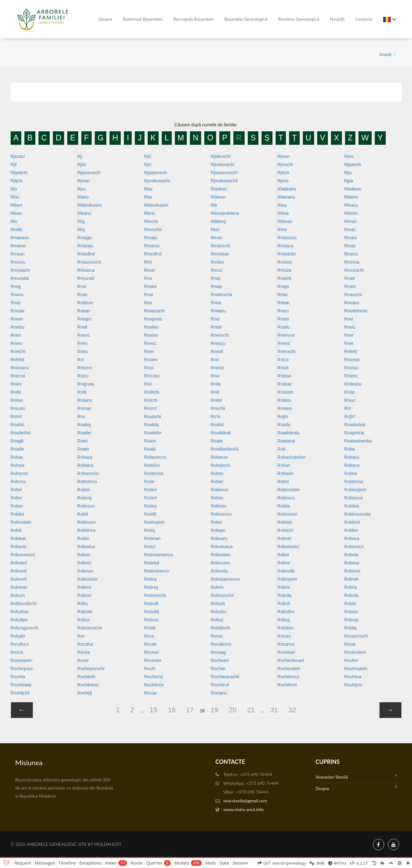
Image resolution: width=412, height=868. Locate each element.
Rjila (81, 164)
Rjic (148, 156)
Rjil (14, 164)
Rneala (18, 311)
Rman (216, 238)
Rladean (219, 189)
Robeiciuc (354, 482)
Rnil (148, 384)
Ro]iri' (350, 416)
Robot (283, 555)
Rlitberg (218, 221)
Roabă (217, 425)
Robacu (352, 457)
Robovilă (286, 571)
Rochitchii (153, 677)
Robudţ (218, 603)
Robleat (18, 538)
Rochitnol (220, 685)
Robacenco (155, 457)
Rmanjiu (85, 246)
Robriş (350, 587)
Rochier (218, 669)
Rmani (350, 238)
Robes (217, 498)
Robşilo (18, 636)
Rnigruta (86, 384)
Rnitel (216, 400)
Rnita (349, 392)
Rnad (349, 278)
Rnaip (216, 286)
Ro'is (215, 416)
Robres (84, 587)
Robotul (151, 563)
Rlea (282, 205)
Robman (152, 538)
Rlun (215, 230)
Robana (352, 465)
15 (153, 710)
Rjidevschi (221, 156)
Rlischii (151, 221)
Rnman (84, 408)
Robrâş (285, 595)
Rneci (283, 311)
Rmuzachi (354, 270)
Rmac (350, 230)
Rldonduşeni (156, 205)
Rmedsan (220, 254)
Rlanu (83, 197)
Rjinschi (285, 164)
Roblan (351, 530)
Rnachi (284, 278)
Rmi (148, 262)
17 (190, 710)
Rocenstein (355, 652)
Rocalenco (221, 644)
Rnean (84, 311)
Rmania (18, 246)
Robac (17, 457)
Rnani (350, 286)
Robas (217, 473)
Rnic (215, 360)
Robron (84, 595)
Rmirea (285, 262)
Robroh (18, 595)
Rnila (216, 384)
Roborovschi (23, 555)
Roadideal (220, 433)
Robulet (85, 612)
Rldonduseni (89, 205)
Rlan (15, 197)
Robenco (219, 490)
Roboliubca (221, 547)
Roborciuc (354, 547)
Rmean (18, 254)
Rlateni (351, 197)
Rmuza (284, 270)
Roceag (218, 652)
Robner (285, 538)
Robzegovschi (24, 628)
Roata (216, 441)
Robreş (151, 587)
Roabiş (84, 425)
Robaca (85, 457)
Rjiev (349, 156)
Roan (82, 441)
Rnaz (16, 303)
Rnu (81, 416)
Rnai (82, 286)
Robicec (219, 506)
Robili (83, 514)
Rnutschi (152, 416)
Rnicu (83, 376)
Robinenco (221, 514)
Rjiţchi (17, 181)
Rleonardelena (225, 213)
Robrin (217, 587)
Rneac (284, 303)
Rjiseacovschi (224, 173)
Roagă (17, 441)
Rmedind (86, 254)
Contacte (364, 19)
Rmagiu (85, 238)
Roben (150, 490)
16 (172, 710)
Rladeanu (287, 189)
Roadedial (20, 433)
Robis (216, 522)
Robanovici (88, 473)
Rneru (17, 343)
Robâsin (285, 628)
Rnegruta (153, 319)
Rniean (284, 376)
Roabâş (151, 425)
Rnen (16, 335)
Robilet (18, 514)
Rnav (283, 295)
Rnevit (217, 351)
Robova (352, 563)
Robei (283, 482)
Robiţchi (285, 530)
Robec (217, 482)
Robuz (217, 620)
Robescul (353, 498)
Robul (350, 603)
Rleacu (351, 205)
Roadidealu (289, 433)
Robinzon (86, 522)
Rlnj (81, 230)
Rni (81, 360)
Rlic (14, 221)
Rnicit (283, 368)
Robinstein (21, 522)
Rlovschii (153, 230)
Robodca (86, 547)
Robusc (151, 620)
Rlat (148, 197)
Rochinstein (289, 669)
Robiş (150, 530)
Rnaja (283, 286)
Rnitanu (85, 400)
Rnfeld (350, 351)
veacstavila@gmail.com (245, 801)
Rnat (149, 295)
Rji (80, 156)
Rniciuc (351, 368)
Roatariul (286, 441)
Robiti (16, 530)
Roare (150, 441)
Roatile (18, 449)
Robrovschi (155, 595)
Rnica (283, 360)
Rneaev (352, 303)
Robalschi (220, 465)
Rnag (16, 286)
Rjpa (349, 181)
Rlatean (218, 197)
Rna (148, 278)
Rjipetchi (353, 164)
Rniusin (18, 408)
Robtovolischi (24, 603)
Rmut (149, 270)
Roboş (150, 579)
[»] (390, 710)
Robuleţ (151, 612)
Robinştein (154, 522)
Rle (214, 205)
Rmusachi (20, 270)
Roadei (84, 433)
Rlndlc (17, 230)
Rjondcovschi (157, 181)
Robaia (18, 465)
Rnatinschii (221, 295)
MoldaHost (108, 844)
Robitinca (86, 530)
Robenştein (355, 490)
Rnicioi (217, 368)
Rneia (283, 319)
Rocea (84, 652)
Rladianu (353, 189)
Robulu (351, 612)
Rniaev (151, 360)
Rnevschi (287, 351)
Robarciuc (154, 473)
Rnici (149, 368)
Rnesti (284, 343)
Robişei (218, 530)
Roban (284, 465)
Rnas (82, 295)
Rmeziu (18, 262)
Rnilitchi (152, 392)
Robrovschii (222, 595)
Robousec (220, 563)
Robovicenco (157, 571)
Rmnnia (352, 262)
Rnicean (352, 360)
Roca (149, 636)
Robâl (150, 628)
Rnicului (152, 376)
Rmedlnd (153, 254)
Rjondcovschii (224, 181)
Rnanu (17, 295)
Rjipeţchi (19, 173)
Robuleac (20, 612)
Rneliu (284, 327)
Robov (284, 563)
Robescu (286, 498)
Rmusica (86, 270)
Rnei (215, 319)
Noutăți (337, 19)
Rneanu (218, 311)
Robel (16, 490)
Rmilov (217, 262)
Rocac (217, 636)
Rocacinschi (356, 636)
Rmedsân (287, 254)
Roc (81, 636)
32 (292, 710)
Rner (349, 335)
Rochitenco (288, 677)
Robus (84, 620)
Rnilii (82, 392)
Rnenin (151, 335)
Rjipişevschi (155, 173)
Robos (84, 555)
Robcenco (87, 482)
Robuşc (351, 620)
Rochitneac (88, 685)
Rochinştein (356, 669)
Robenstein (289, 490)
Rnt (348, 408)
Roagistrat (354, 433)
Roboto (84, 563)
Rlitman (285, 221)
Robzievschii (90, 628)
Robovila (219, 571)
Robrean (19, 587)
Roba (349, 449)
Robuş (284, 620)
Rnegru (84, 319)
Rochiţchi (353, 685)
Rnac (216, 278)
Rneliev (151, 327)
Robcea (18, 482)
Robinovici (288, 514)
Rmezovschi (89, 262)
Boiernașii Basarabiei (143, 19)
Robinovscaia (357, 514)
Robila (284, 506)
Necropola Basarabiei (193, 19)
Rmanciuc (287, 238)
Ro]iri (283, 416)
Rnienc (351, 376)
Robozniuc (88, 579)
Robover (86, 571)
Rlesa (283, 213)
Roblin (84, 538)
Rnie (215, 376)
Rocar (350, 644)
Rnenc (84, 335)
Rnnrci (150, 408)
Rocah (150, 644)
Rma (282, 230)
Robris (284, 587)
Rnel (349, 319)
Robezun (86, 506)
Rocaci (284, 636)
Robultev (286, 612)
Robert (150, 498)
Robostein (220, 555)
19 (214, 710)
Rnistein (285, 392)
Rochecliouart (291, 660)
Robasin (285, 473)
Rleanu (84, 213)
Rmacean (20, 238)
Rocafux (85, 644)
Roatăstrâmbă (224, 449)
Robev (17, 506)
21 (251, 710)
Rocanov (286, 644)
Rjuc (82, 189)
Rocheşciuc (22, 669)
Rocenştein (22, 660)
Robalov (152, 465)
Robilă (150, 514)
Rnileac (285, 384)
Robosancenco (158, 555)
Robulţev (19, 620)
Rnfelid (18, 360)
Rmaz (350, 246)
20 (232, 710)
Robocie (19, 547)
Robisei (285, 522)
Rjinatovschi (222, 164)
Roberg (84, 498)
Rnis (215, 392)
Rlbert (16, 205)
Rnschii (218, 408)
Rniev (16, 384)
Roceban (286, 652)
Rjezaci (18, 156)
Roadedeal (355, 425)
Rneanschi (154, 311)
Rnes (82, 343)
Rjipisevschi (89, 173)
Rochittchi (287, 685)
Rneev (17, 319)
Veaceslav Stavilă (356, 776)
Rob (282, 449)
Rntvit (16, 416)
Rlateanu (286, 197)
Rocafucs (20, 644)
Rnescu (218, 343)
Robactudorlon (292, 457)
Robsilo (351, 595)
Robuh (284, 603)
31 (274, 710)
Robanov (19, 473)
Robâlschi (220, 628)
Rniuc (350, 400)
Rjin (148, 164)
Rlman (350, 221)
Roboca (352, 538)
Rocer (83, 660)
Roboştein (287, 579)
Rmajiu (151, 238)
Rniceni (85, 368)
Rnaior (150, 286)
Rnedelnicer (356, 311)
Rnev (149, 351)
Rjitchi (283, 173)
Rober (17, 498)
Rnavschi (353, 295)
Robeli (84, 490)
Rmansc (152, 246)
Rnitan (17, 400)
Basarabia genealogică (246, 19)
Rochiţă (85, 693)
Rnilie (16, 392)
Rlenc (150, 213)
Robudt (151, 603)
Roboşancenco (225, 579)
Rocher (351, 660)
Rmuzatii (86, 278)
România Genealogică (299, 19)
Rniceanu (20, 368)
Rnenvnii (286, 335)
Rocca (17, 652)
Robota (351, 555)
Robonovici (288, 547)
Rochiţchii (20, 693)
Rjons (283, 181)
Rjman (84, 181)
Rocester (153, 660)
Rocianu (219, 693)
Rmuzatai (20, 278)
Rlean (16, 213)
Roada (284, 425)
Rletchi (351, 213)
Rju (14, 189)
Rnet (349, 343)
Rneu (82, 351)
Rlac (148, 189)
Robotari (19, 563)
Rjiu (348, 173)
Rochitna (353, 677)
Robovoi (352, 571)
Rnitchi (151, 400)
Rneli (82, 327)
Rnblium (85, 303)
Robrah (351, 579)
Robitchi (352, 522)
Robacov (219, 457)
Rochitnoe (154, 685)
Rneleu (18, 327)
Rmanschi (220, 246)
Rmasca (285, 246)
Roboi (150, 547)
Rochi (150, 669)
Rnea (216, 303)
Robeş (150, 506)
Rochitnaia (21, 685)
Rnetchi (18, 351)
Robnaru (219, 538)
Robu (82, 603)
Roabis (18, 425)
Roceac (151, 652)
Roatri (83, 449)
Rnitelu (284, 400)
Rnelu (350, 327)
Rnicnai (18, 376)
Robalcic (86, 465)
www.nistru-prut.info (244, 809)
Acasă (385, 54)
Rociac (151, 693)
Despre (105, 19)
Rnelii (216, 327)
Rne (148, 303)
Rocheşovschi (91, 669)
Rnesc (150, 343)
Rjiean (284, 156)
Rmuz (216, 270)
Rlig (81, 221)
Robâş (350, 628)
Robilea (351, 506)
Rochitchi (86, 677)
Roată (150, 449)
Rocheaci (220, 660)
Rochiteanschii (225, 677)
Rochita (18, 677)
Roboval (19, 571)
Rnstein (285, 408)
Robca (350, 473)
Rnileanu (353, 384)
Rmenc (351, 254)
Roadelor (153, 433)
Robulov (219, 612)
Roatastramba (358, 441)
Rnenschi (220, 335)
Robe (149, 482)
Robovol (19, 579)
